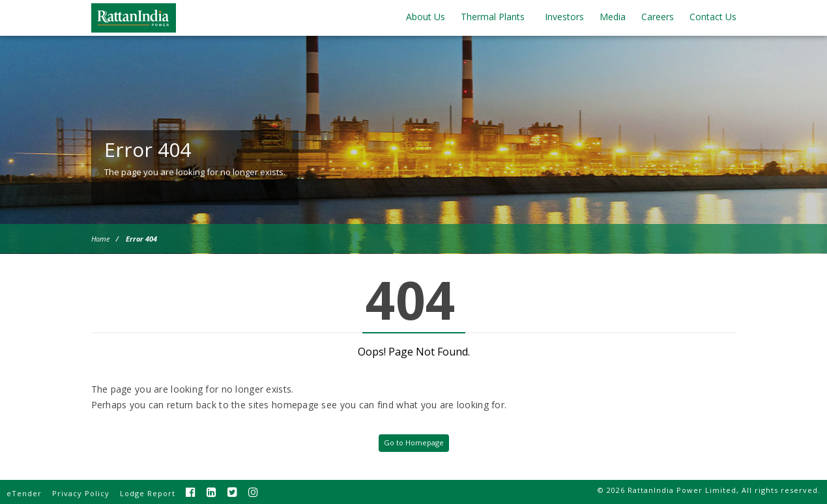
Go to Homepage (414, 442)
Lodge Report (148, 493)
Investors (564, 17)
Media (613, 17)
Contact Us (713, 17)
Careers (658, 17)
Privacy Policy (81, 493)
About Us (426, 17)
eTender (24, 493)
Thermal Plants (493, 17)
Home (100, 239)
